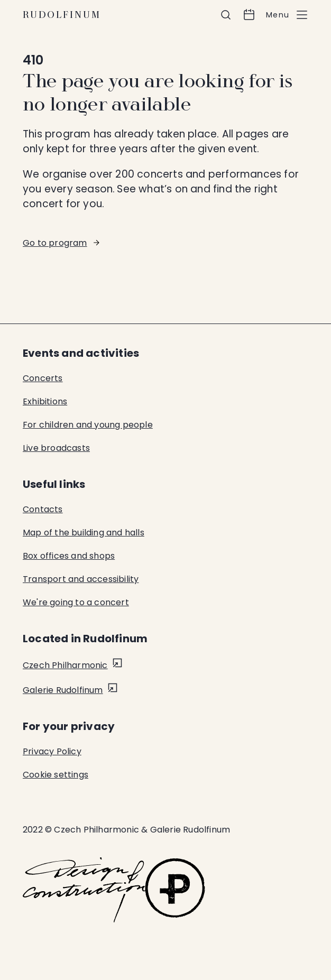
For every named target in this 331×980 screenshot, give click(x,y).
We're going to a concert (76, 602)
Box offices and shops (69, 556)
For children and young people (88, 425)
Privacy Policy (52, 751)
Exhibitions (45, 401)
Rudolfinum (62, 15)
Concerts (43, 378)
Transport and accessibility (81, 579)
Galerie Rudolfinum (63, 690)
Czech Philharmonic (65, 665)
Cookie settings (56, 775)
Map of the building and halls (84, 533)
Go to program (55, 243)
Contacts (43, 509)
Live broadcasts (56, 448)
